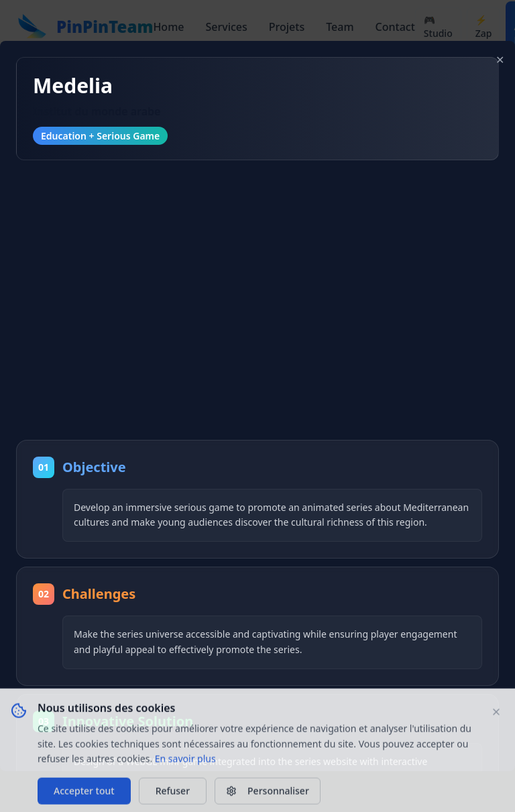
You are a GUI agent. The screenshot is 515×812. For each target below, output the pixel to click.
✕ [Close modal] (500, 60)
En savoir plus (185, 762)
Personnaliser (268, 794)
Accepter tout (84, 794)
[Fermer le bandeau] (496, 715)
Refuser (173, 794)
